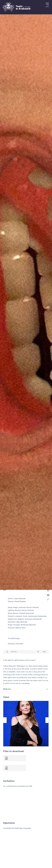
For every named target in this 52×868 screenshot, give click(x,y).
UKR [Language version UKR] (44, 652)
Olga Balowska (22, 622)
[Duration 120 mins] (7, 652)
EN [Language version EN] (38, 652)
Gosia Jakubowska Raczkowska (35, 616)
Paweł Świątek (20, 601)
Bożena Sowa (21, 628)
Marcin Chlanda (33, 607)
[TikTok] (48, 600)
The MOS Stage (14, 638)
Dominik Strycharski (27, 613)
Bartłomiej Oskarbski (28, 625)
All (47, 581)
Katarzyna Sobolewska (33, 619)
